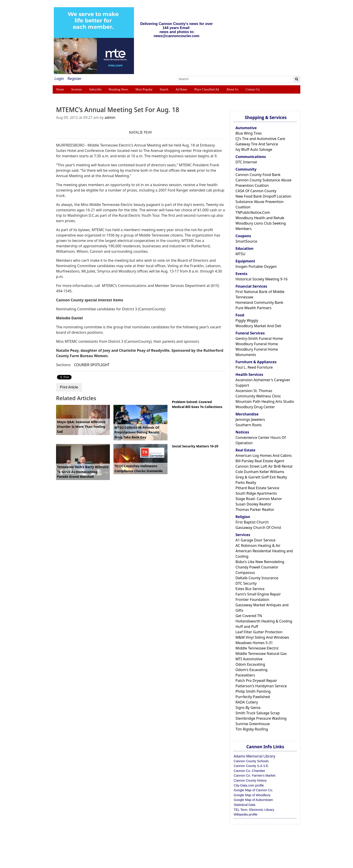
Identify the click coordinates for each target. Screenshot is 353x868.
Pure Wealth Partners (253, 308)
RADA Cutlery (247, 702)
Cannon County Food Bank (258, 175)
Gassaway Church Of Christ (258, 528)
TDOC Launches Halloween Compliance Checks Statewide (138, 468)
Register (75, 79)
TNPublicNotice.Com (253, 212)
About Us (232, 89)
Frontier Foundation (252, 600)
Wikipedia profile (246, 814)
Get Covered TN (249, 616)
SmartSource (246, 241)
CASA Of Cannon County (256, 191)
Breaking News (119, 89)
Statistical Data (244, 805)
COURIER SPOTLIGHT (92, 365)
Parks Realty (246, 482)
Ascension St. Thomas (254, 391)
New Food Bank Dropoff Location (263, 196)
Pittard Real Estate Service (257, 488)
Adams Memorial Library (254, 756)
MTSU (240, 254)
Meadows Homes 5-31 (254, 643)
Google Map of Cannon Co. (253, 790)
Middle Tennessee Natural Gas (261, 654)
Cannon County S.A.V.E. (251, 766)
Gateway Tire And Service (257, 144)
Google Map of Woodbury (252, 795)
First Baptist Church (252, 522)
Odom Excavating (250, 664)
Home (60, 89)
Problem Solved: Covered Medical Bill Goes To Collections (197, 404)
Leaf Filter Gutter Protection (259, 632)
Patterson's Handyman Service (261, 686)
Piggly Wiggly (247, 320)
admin (110, 117)
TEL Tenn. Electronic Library (254, 810)
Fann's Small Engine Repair (258, 594)
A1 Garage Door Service (256, 540)
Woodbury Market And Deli (258, 326)
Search (164, 89)
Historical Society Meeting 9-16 (261, 279)
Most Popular (144, 89)
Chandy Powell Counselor (257, 567)
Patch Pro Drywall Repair (256, 681)
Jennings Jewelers (250, 419)
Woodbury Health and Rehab (260, 218)
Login (59, 79)
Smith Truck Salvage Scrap (258, 713)
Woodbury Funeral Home (257, 344)
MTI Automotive (249, 659)
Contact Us (253, 89)
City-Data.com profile (249, 785)
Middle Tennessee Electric (257, 648)
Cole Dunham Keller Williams (260, 472)
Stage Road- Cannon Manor (259, 499)
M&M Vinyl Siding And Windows (262, 637)
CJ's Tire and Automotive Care (260, 139)
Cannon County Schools (251, 761)
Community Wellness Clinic (258, 396)
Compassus (245, 573)
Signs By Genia (248, 708)
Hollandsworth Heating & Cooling (264, 621)
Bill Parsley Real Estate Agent (260, 461)
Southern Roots (249, 425)
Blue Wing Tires (249, 133)
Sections (76, 89)
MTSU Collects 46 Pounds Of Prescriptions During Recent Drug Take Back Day (137, 432)
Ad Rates (181, 89)
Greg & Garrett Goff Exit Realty (261, 477)
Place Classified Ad (207, 89)
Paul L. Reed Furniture (254, 367)
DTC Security (246, 583)
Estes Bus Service (250, 589)
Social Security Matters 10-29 (195, 446)
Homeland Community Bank (259, 302)
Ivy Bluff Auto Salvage (254, 149)
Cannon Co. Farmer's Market (255, 776)
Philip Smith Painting (253, 691)
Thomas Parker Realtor (255, 510)
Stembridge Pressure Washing (261, 718)
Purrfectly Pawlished (253, 697)
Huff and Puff (247, 627)
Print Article (69, 387)
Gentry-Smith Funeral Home (259, 338)
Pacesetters (245, 675)
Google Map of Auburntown (253, 800)
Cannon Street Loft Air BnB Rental (264, 466)
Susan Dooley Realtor (253, 504)
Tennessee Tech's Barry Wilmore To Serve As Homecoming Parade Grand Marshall (83, 472)
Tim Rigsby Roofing (252, 729)
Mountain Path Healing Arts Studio (265, 401)
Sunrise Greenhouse (253, 724)
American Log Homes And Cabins (264, 455)
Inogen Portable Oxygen (256, 266)
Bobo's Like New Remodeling (260, 562)
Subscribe (95, 89)
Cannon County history (250, 780)
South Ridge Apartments (256, 493)
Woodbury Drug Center (255, 407)
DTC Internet (246, 162)
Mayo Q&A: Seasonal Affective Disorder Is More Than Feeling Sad (81, 427)
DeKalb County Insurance (257, 578)
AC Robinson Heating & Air (258, 546)
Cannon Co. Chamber (249, 771)
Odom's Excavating (251, 670)
